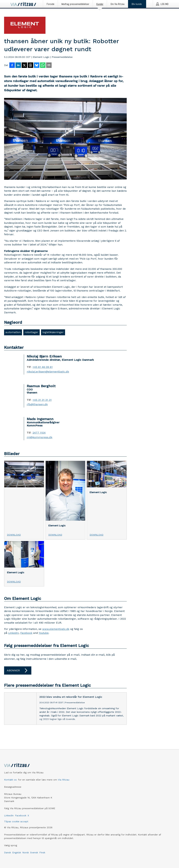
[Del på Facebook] (12, 65)
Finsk (42, 852)
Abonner (18, 670)
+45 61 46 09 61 (43, 367)
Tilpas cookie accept (16, 821)
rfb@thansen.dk (37, 404)
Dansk (7, 852)
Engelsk (17, 852)
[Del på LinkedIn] (18, 65)
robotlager (32, 332)
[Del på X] (24, 65)
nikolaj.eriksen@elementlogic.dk (48, 372)
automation (13, 332)
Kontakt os (10, 780)
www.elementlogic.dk (56, 629)
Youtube (44, 633)
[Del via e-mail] (49, 65)
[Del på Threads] (30, 65)
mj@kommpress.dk (40, 437)
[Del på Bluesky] (37, 65)
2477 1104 (39, 433)
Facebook (26, 633)
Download (14, 535)
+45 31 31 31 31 (42, 400)
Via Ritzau (64, 780)
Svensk (34, 852)
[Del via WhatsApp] (43, 65)
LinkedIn (13, 633)
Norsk (26, 852)
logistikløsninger (53, 332)
